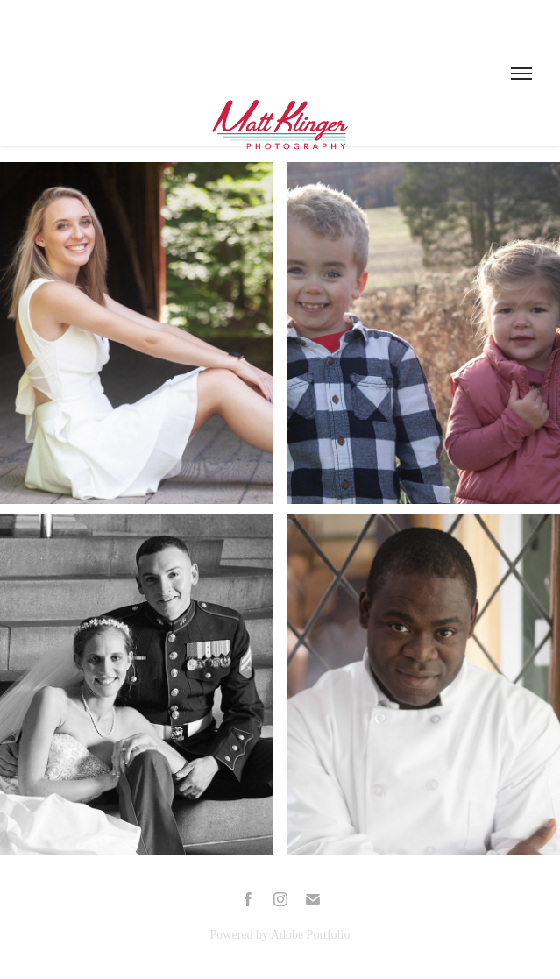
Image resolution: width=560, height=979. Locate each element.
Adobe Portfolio (311, 935)
